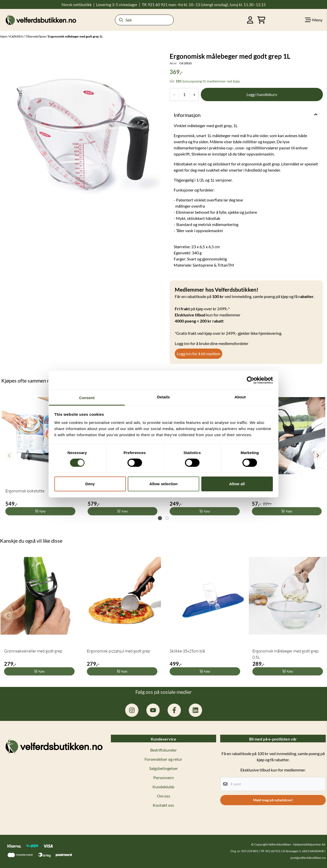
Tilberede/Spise (36, 36)
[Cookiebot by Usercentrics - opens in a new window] (250, 380)
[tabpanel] (40, 453)
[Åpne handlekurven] (261, 20)
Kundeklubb (163, 787)
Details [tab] (163, 397)
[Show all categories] (314, 20)
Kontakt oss (163, 805)
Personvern (163, 777)
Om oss (163, 796)
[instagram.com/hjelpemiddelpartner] (132, 710)
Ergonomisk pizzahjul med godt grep (119, 651)
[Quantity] (184, 94)
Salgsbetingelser (163, 768)
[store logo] (41, 20)
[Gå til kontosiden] (250, 20)
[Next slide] (318, 456)
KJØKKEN (16, 36)
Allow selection (164, 484)
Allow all (237, 484)
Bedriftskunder (163, 750)
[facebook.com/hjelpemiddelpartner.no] (174, 710)
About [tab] (240, 397)
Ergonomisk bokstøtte (25, 491)
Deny (90, 484)
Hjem (4, 36)
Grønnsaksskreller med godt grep (33, 651)
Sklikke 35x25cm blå (187, 651)
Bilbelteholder (264, 491)
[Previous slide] (9, 456)
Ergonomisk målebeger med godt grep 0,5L (285, 654)
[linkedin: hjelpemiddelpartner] (195, 710)
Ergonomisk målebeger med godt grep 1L (75, 36)
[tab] (160, 518)
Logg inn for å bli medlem (198, 354)
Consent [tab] (87, 397)
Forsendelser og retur (163, 759)
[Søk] (144, 20)
